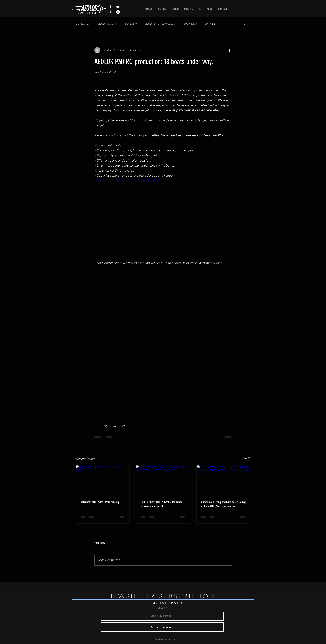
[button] (246, 25)
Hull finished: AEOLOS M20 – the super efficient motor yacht (161, 504)
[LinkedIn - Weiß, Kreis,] (118, 12)
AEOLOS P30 (130, 25)
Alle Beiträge (83, 25)
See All (247, 458)
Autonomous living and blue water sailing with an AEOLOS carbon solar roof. (223, 504)
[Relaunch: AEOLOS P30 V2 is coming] (103, 480)
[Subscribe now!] (162, 627)
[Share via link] (123, 426)
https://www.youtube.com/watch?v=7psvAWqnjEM (127, 180)
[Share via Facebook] (96, 426)
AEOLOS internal (106, 25)
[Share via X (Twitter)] (105, 426)
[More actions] (230, 50)
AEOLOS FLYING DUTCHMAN (160, 25)
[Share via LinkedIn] (114, 426)
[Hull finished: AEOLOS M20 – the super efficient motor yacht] (163, 480)
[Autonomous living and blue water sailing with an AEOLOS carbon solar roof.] (223, 480)
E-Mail (162, 609)
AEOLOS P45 (189, 25)
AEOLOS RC (210, 25)
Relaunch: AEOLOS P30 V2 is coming (100, 502)
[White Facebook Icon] (111, 7)
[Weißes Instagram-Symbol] (111, 12)
